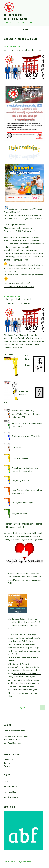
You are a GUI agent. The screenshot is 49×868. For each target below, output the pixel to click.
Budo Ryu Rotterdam (15, 17)
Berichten (10, 787)
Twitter (7, 763)
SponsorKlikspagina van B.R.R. (27, 673)
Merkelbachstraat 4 (13, 740)
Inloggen (8, 781)
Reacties (10, 792)
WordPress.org (11, 797)
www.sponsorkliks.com (22, 690)
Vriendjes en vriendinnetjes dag (23, 50)
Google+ (8, 766)
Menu (24, 29)
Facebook (8, 760)
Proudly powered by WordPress (18, 862)
